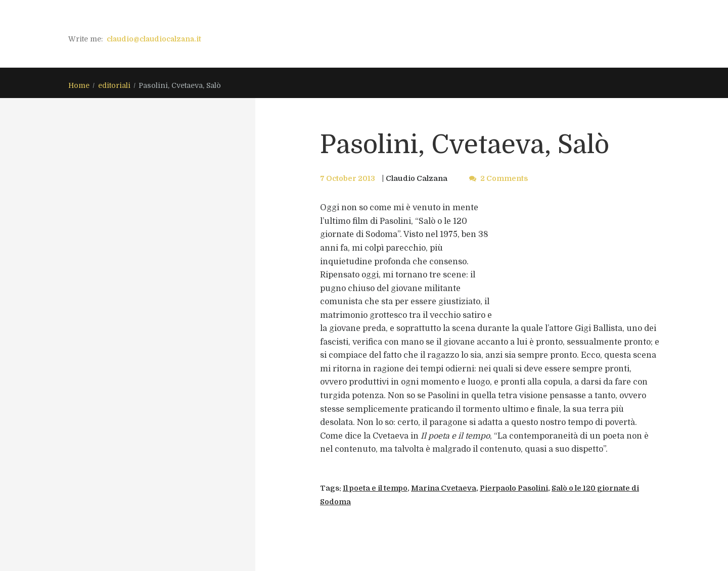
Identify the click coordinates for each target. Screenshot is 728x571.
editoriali (114, 85)
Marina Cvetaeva (444, 488)
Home (79, 85)
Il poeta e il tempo (375, 488)
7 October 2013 (348, 178)
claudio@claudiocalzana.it (154, 39)
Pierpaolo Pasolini (514, 488)
